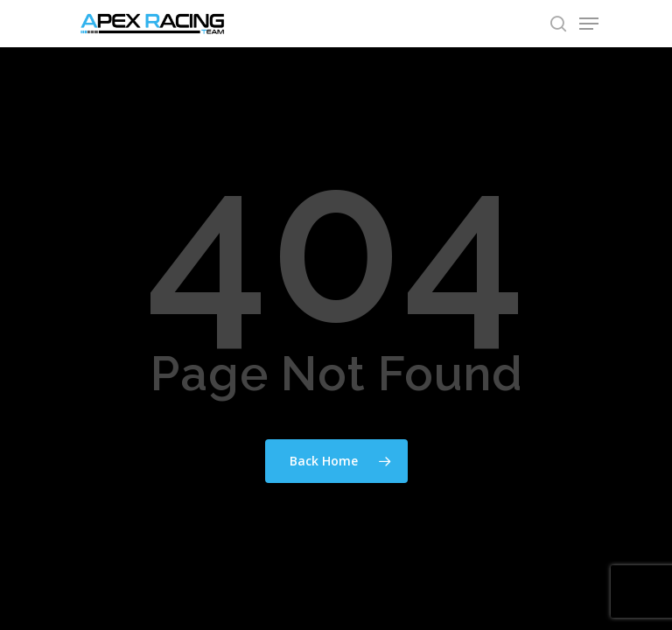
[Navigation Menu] (589, 24)
